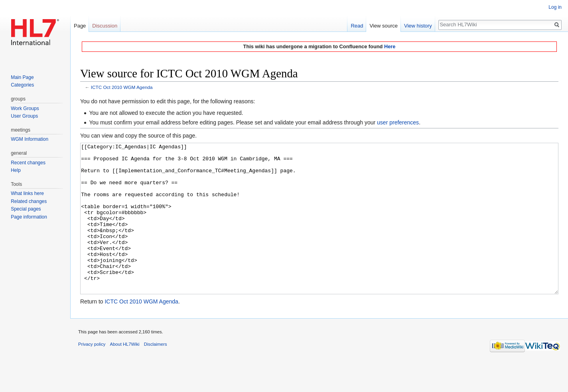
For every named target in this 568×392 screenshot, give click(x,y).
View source (384, 26)
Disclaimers (156, 374)
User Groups (24, 116)
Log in (555, 7)
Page (80, 26)
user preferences (398, 122)
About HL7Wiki (125, 374)
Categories (22, 85)
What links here (27, 193)
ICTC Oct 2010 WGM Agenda (122, 87)
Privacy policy (92, 374)
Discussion (105, 26)
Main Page (22, 77)
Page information (29, 217)
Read (357, 26)
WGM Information (30, 139)
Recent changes (28, 163)
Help (16, 170)
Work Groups (25, 108)
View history (418, 26)
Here (390, 46)
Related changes (29, 201)
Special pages (26, 209)
